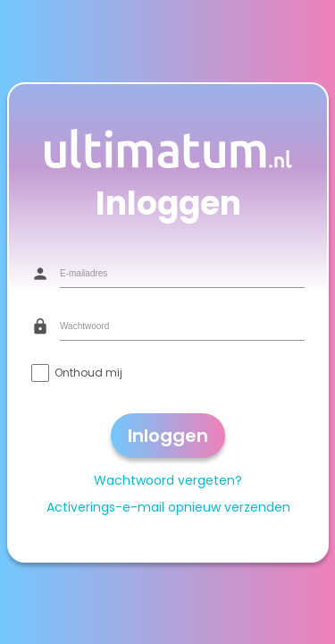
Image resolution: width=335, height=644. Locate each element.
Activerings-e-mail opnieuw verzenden (167, 506)
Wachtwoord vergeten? (168, 479)
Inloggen (168, 435)
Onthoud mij (88, 372)
